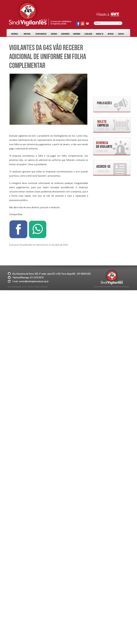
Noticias (41, 245)
